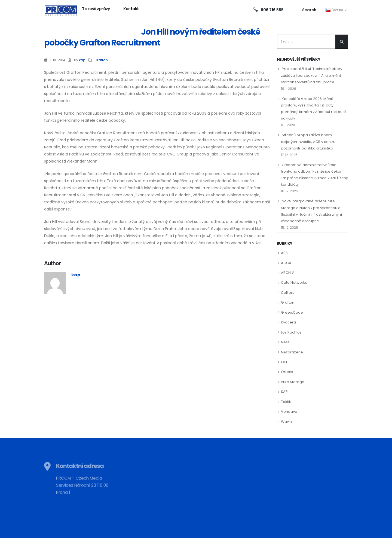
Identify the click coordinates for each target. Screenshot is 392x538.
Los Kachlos (291, 332)
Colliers (288, 293)
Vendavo (289, 412)
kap (82, 60)
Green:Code (292, 312)
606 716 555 (269, 10)
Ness (285, 342)
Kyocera (288, 322)
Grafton (101, 60)
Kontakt (131, 9)
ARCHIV (287, 273)
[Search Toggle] (306, 10)
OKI (284, 362)
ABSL (285, 253)
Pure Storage (293, 382)
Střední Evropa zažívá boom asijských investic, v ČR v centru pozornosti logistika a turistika (308, 141)
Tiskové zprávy (96, 9)
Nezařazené (292, 352)
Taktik (286, 402)
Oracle (287, 372)
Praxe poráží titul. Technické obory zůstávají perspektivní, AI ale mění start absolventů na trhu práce (312, 75)
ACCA (286, 263)
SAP (284, 392)
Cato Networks (294, 282)
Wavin (286, 422)
